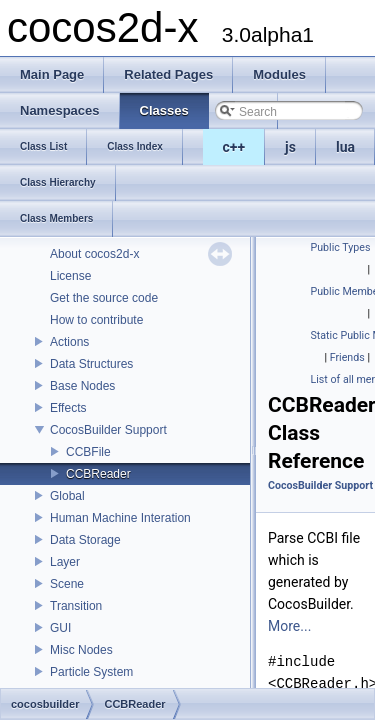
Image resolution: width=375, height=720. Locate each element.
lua (345, 147)
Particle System (91, 672)
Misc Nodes (81, 650)
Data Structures (91, 364)
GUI (60, 628)
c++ (234, 147)
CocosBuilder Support (108, 430)
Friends (347, 357)
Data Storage (85, 540)
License (70, 276)
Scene (67, 584)
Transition (76, 606)
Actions (69, 342)
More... (289, 626)
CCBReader (98, 474)
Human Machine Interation (120, 518)
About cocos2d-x (94, 254)
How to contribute (96, 320)
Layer (65, 562)
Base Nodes (82, 386)
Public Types (341, 247)
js (290, 147)
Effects (68, 408)
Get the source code (104, 298)
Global (67, 496)
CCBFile (88, 452)
